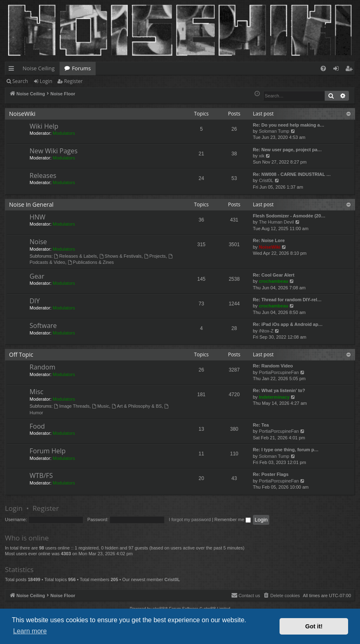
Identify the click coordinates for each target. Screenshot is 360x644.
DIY (35, 301)
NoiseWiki (22, 114)
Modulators (64, 133)
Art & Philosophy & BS (137, 406)
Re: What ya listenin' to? (279, 390)
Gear (37, 276)
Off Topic (21, 354)
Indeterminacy (274, 397)
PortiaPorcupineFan (279, 372)
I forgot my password (190, 519)
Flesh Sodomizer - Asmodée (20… (289, 216)
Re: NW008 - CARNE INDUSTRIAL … (292, 174)
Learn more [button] (30, 631)
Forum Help (48, 451)
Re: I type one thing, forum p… (286, 450)
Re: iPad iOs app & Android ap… (288, 324)
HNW (38, 217)
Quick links (13, 70)
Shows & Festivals (120, 256)
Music (101, 406)
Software (43, 325)
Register (73, 81)
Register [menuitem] (351, 70)
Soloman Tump (274, 131)
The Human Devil (276, 222)
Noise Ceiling (39, 68)
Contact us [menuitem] (246, 595)
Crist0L (266, 180)
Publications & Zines (91, 262)
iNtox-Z (266, 331)
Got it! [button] (314, 626)
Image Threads (72, 406)
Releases (43, 175)
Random (42, 367)
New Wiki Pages (54, 151)
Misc (37, 392)
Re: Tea (261, 425)
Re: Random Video (273, 366)
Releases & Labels (75, 256)
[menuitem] (323, 68)
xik (262, 156)
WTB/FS (41, 475)
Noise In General (31, 204)
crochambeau (274, 281)
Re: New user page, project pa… (287, 150)
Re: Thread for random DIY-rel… (287, 300)
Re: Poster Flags (271, 474)
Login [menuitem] (338, 70)
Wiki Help (44, 126)
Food (37, 426)
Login (46, 81)
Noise (38, 242)
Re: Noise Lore (269, 240)
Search (20, 81)
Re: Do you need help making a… (289, 125)
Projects (155, 256)
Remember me (233, 519)
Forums (81, 68)
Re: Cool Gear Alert (274, 275)
